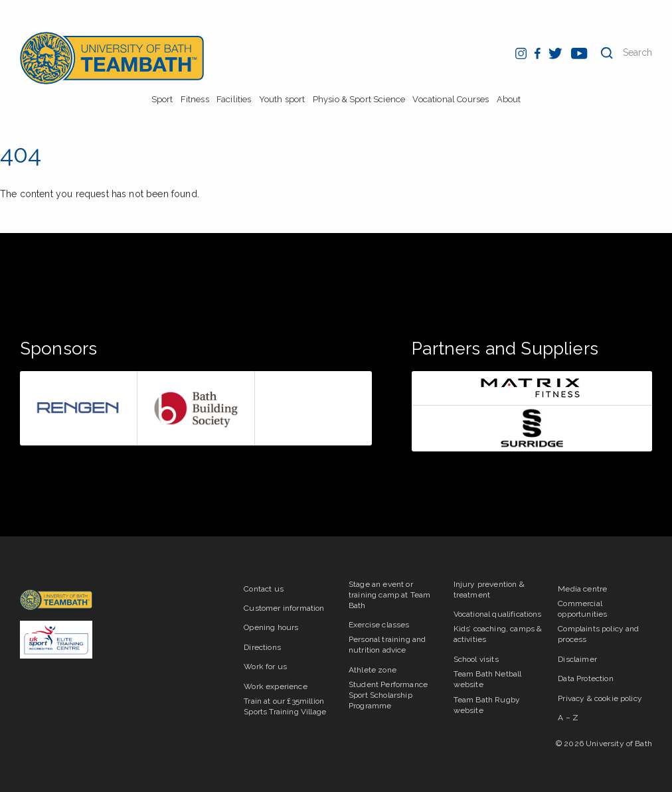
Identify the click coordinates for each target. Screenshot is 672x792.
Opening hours (271, 627)
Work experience (275, 686)
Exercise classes (379, 625)
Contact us (264, 589)
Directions (262, 647)
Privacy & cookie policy (600, 698)
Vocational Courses (451, 99)
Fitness (195, 99)
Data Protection (585, 678)
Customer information (284, 608)
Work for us (265, 667)
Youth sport (282, 99)
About (509, 99)
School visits (476, 659)
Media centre (582, 589)
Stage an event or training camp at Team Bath (389, 595)
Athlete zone (373, 670)
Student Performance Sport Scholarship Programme (388, 695)
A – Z (568, 718)
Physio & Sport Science (359, 99)
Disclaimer (577, 659)
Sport (162, 99)
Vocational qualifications (498, 614)
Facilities (234, 99)
